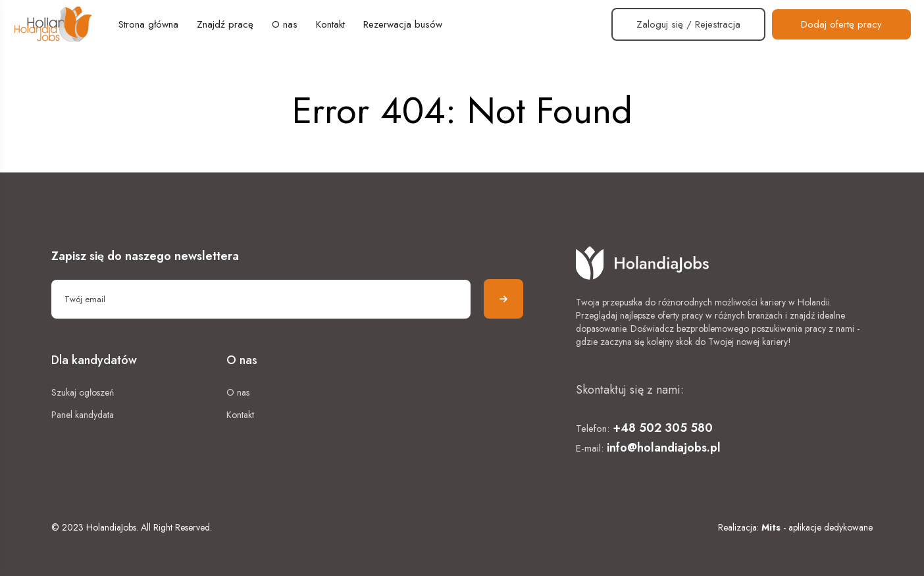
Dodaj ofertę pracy (841, 24)
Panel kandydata (83, 415)
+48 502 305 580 (663, 428)
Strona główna (148, 24)
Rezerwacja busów (403, 24)
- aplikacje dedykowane (817, 527)
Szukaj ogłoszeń (83, 392)
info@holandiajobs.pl (664, 448)
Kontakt (330, 24)
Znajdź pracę (225, 24)
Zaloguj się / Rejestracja (688, 24)
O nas (285, 24)
